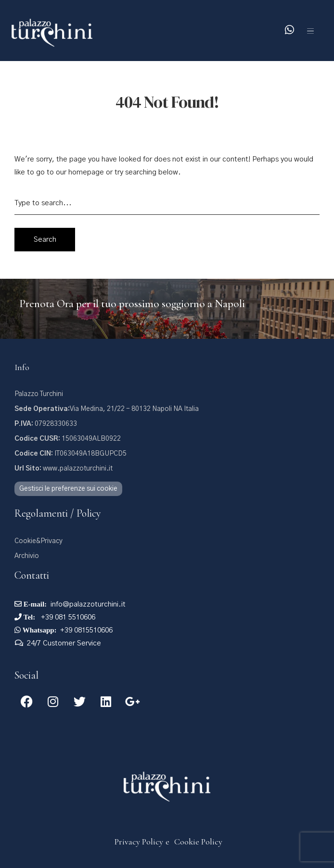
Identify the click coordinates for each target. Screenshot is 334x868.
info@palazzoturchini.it (88, 604)
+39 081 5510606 (67, 617)
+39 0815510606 (86, 630)
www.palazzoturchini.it (64, 469)
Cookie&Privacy (39, 541)
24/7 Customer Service (64, 643)
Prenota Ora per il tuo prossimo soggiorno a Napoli (132, 304)
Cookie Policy (198, 842)
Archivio (27, 556)
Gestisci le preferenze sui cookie (68, 489)
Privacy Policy (139, 842)
